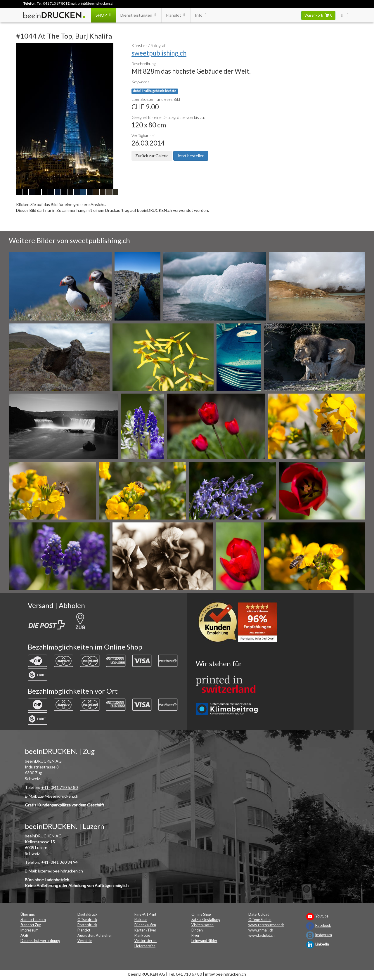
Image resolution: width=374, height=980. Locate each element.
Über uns (28, 914)
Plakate (141, 920)
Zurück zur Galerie (152, 156)
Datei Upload (259, 914)
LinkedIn (322, 944)
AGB (24, 935)
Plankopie (142, 935)
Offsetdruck (87, 920)
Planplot (176, 15)
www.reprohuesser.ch (266, 925)
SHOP (104, 15)
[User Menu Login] (345, 15)
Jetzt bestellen (191, 156)
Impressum (30, 930)
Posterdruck (87, 925)
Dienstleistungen (139, 15)
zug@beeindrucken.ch (58, 796)
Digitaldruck (88, 914)
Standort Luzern (33, 920)
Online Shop (201, 914)
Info (201, 15)
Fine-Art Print (145, 914)
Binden (197, 930)
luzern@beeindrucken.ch (60, 871)
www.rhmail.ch (261, 930)
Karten (140, 930)
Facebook (323, 926)
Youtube (322, 916)
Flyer (152, 930)
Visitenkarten (202, 925)
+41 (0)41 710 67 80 (59, 787)
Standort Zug (31, 925)
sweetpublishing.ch (159, 53)
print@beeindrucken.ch (96, 3)
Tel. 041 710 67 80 (51, 3)
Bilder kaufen (145, 925)
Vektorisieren (146, 941)
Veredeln (85, 941)
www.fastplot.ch (262, 935)
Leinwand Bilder (204, 941)
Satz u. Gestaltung (206, 920)
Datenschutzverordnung (40, 941)
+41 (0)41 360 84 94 (59, 862)
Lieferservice (145, 946)
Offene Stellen (260, 920)
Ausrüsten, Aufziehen (95, 935)
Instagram (324, 935)
